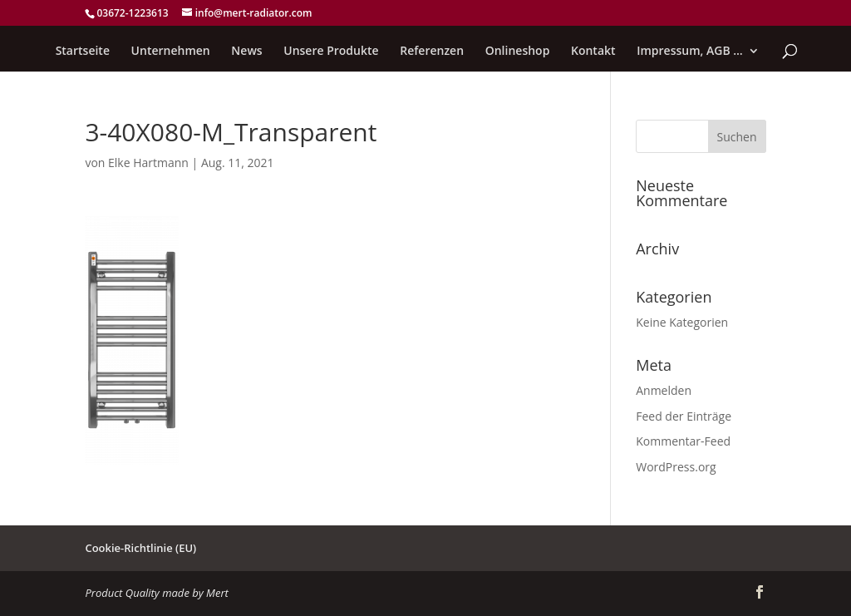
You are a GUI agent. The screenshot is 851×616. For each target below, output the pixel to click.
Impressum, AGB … (690, 52)
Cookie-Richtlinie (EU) (140, 548)
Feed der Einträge (684, 416)
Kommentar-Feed (683, 441)
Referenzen (432, 52)
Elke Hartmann (148, 163)
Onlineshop (518, 52)
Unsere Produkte (331, 52)
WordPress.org (676, 467)
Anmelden (664, 390)
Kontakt (593, 52)
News (246, 52)
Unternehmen (171, 52)
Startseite (83, 52)
